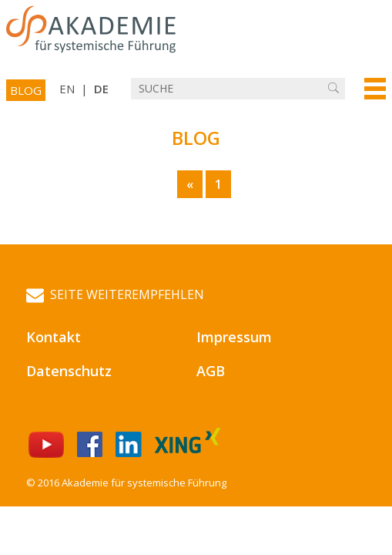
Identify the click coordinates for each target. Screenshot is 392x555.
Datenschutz (69, 371)
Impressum (234, 337)
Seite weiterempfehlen (115, 295)
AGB (211, 371)
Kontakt (54, 337)
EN (67, 89)
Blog (26, 90)
